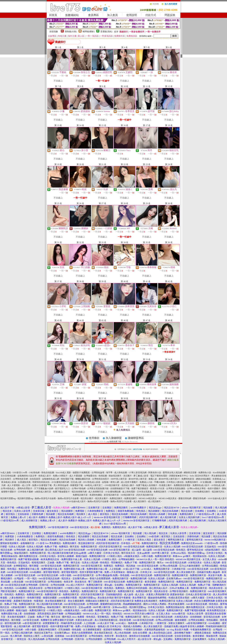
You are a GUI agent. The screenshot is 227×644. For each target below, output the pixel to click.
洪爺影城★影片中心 (179, 476)
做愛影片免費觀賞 (81, 473)
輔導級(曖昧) (89, 32)
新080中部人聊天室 (138, 479)
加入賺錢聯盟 (114, 438)
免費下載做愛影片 (61, 492)
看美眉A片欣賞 (157, 488)
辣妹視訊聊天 (115, 476)
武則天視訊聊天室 (145, 495)
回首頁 (53, 15)
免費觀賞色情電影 (182, 485)
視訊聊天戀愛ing (8, 498)
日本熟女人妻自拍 (175, 482)
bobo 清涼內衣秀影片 (200, 476)
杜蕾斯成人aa (219, 479)
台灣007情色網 (79, 488)
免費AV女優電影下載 (42, 485)
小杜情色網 (34, 473)
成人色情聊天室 (96, 492)
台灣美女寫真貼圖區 (176, 488)
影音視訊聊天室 (111, 495)
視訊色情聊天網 (79, 492)
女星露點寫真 (24, 482)
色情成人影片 (45, 476)
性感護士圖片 (165, 485)
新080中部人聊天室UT (169, 479)
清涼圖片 (128, 476)
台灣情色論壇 (98, 473)
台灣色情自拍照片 (101, 479)
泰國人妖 (153, 479)
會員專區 (93, 15)
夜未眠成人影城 (9, 482)
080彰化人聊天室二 (94, 485)
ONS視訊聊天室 (112, 485)
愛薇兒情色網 (185, 498)
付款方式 (151, 15)
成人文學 (26, 485)
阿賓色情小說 (155, 473)
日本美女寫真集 (144, 492)
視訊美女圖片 (87, 498)
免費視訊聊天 (192, 482)
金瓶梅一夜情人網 (110, 482)
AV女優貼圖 (206, 482)
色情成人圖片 (128, 485)
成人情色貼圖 (121, 473)
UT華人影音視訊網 (138, 473)
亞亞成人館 (76, 482)
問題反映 (170, 15)
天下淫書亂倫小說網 (44, 488)
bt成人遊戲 (6, 473)
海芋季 (109, 473)
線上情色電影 (129, 492)
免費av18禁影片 (60, 476)
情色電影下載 (67, 479)
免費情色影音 (188, 479)
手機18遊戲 (159, 482)
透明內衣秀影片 (25, 488)
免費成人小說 (146, 482)
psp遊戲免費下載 (114, 442)
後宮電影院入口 (62, 488)
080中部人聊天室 (119, 479)
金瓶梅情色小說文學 (27, 476)
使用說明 (132, 15)
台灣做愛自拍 (90, 476)
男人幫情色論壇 (61, 485)
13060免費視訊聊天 (201, 492)
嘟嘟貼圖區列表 (83, 479)
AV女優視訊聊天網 (60, 482)
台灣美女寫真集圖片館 (98, 488)
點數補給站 (72, 15)
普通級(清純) (106, 32)
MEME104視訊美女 (148, 498)
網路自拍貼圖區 (203, 479)
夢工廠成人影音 (141, 476)
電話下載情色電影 (159, 476)
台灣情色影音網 (20, 479)
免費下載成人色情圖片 (147, 485)
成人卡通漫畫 (76, 476)
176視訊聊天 (174, 492)
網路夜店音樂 (190, 473)
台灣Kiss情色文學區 (196, 488)
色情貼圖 (103, 476)
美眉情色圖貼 (96, 495)
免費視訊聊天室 (80, 495)
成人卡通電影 (14, 485)
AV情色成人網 (218, 485)
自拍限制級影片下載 (120, 488)
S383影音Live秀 (20, 473)
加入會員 (112, 15)
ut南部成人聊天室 (43, 492)
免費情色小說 (205, 473)
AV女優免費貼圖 (113, 492)
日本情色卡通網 (25, 492)
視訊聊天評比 (218, 492)
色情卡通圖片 (214, 488)
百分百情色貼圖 (8, 476)
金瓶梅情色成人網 (51, 479)
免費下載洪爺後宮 (140, 488)
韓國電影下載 (77, 485)
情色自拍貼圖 (48, 473)
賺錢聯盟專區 (136, 438)
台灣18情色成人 (8, 488)
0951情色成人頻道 (92, 482)
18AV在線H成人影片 (217, 498)
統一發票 (186, 492)
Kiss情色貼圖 (219, 473)
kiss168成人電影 (63, 473)
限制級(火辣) (71, 32)
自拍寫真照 (35, 479)
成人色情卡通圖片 (129, 482)
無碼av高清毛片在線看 (45, 498)
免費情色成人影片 (201, 485)
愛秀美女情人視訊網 (172, 473)
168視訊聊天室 (128, 495)
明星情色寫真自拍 (41, 482)
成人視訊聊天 (140, 501)
